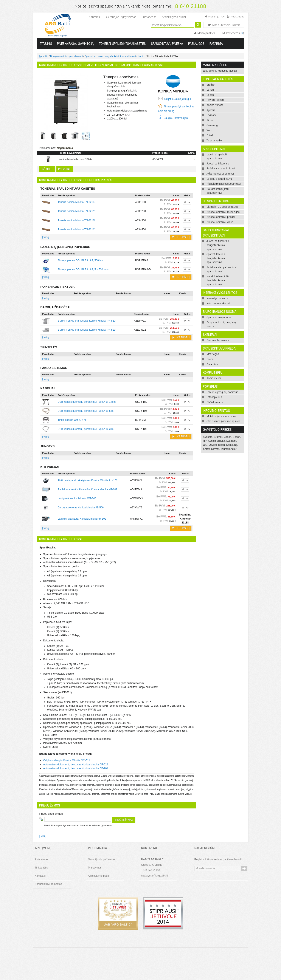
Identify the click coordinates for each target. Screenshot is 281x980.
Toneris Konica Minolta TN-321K (76, 202)
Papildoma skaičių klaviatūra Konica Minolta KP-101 (88, 489)
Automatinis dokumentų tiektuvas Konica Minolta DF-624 (76, 765)
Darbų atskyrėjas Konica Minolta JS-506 (81, 508)
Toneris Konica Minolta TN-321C (76, 229)
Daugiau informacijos (176, 118)
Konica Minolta (217, 441)
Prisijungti (214, 16)
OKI (205, 445)
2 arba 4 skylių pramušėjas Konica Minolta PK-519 (87, 330)
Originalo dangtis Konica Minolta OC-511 (67, 760)
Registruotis (237, 16)
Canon (227, 437)
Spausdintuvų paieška (167, 43)
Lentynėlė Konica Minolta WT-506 (77, 499)
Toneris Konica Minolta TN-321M (76, 220)
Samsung (232, 445)
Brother (218, 437)
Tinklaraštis (41, 868)
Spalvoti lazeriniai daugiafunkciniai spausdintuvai (110, 56)
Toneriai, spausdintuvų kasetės (122, 43)
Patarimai (216, 43)
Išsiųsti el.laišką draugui (177, 99)
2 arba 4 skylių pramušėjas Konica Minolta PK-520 (87, 321)
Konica (141, 56)
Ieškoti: (148, 24)
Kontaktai (95, 17)
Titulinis (46, 43)
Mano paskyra (206, 33)
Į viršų (46, 237)
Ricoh (221, 445)
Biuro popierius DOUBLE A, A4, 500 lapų (81, 260)
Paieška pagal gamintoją (75, 43)
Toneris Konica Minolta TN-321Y (76, 211)
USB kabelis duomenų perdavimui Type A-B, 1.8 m (87, 402)
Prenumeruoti (244, 869)
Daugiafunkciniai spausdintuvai (66, 56)
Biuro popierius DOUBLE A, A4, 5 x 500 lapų (83, 269)
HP (205, 441)
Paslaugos (196, 43)
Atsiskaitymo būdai (174, 17)
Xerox (206, 449)
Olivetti (213, 445)
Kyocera (208, 437)
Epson (236, 437)
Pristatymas (149, 17)
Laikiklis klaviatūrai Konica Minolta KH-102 (82, 519)
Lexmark (231, 441)
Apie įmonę (41, 859)
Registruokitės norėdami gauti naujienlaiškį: (219, 859)
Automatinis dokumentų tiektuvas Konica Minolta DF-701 (76, 768)
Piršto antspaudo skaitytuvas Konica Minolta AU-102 (88, 480)
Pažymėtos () (235, 33)
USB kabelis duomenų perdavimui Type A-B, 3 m (86, 429)
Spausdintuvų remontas (48, 884)
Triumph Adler (228, 449)
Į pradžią (44, 56)
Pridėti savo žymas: (52, 814)
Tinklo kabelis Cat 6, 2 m (72, 420)
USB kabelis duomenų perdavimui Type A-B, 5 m (86, 411)
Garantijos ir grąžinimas (121, 17)
